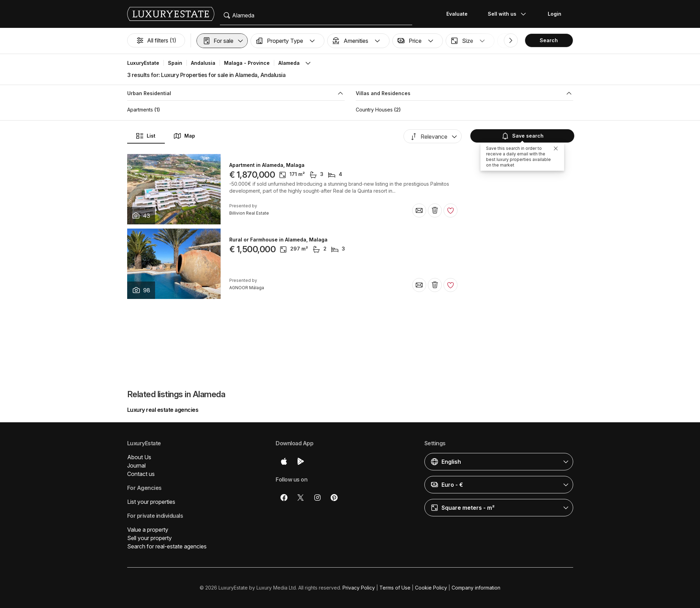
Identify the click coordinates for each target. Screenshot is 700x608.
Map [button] (184, 136)
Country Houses (374, 110)
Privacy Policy (359, 588)
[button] (222, 41)
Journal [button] (136, 465)
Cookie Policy (431, 588)
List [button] (145, 136)
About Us (139, 457)
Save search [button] (522, 136)
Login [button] (555, 14)
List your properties (151, 502)
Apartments (140, 110)
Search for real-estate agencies (167, 546)
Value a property (148, 530)
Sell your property (149, 538)
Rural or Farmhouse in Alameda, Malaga (278, 240)
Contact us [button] (141, 474)
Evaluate (457, 14)
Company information (476, 588)
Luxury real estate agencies (163, 410)
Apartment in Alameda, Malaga (267, 165)
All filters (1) (156, 40)
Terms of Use (395, 588)
